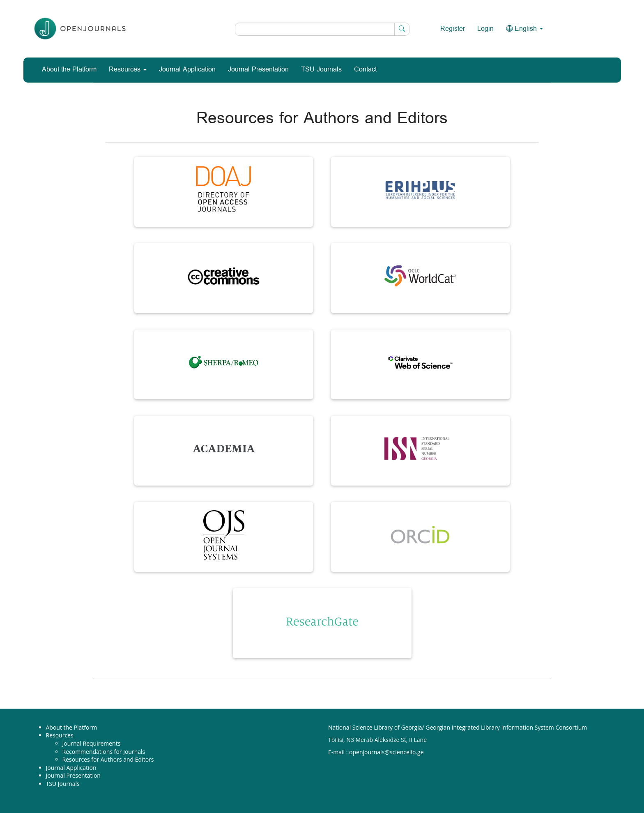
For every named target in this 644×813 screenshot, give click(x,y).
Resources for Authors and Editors (108, 759)
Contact (365, 70)
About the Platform (69, 70)
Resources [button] (128, 70)
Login (485, 29)
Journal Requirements (92, 743)
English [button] (524, 29)
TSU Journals (321, 70)
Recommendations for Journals (104, 752)
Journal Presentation (258, 70)
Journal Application (187, 70)
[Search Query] (322, 29)
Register (453, 29)
